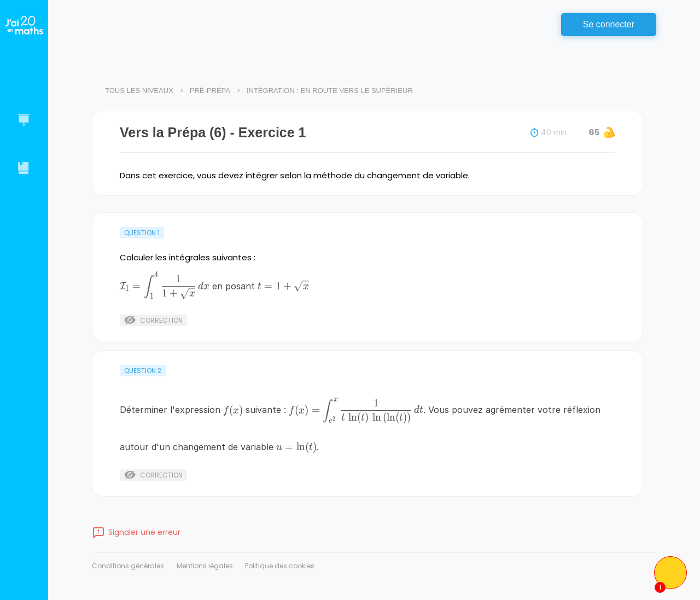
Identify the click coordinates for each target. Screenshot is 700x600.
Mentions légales (205, 566)
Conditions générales (128, 566)
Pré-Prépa (210, 91)
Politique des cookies (280, 566)
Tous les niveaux (139, 91)
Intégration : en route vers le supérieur (330, 91)
